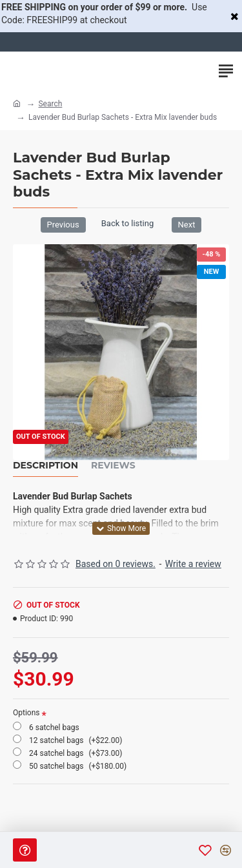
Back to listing (127, 223)
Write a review (193, 564)
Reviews (113, 466)
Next (187, 225)
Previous (63, 225)
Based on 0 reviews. (116, 564)
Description (45, 466)
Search (50, 104)
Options (26, 713)
